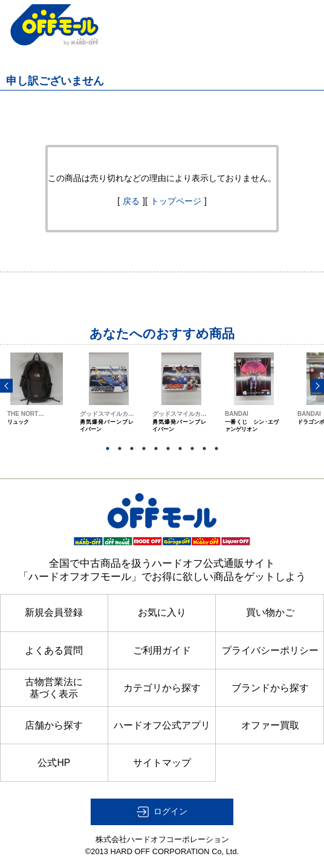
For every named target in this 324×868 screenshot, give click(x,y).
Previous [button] (6, 385)
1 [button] (108, 448)
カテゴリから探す (162, 688)
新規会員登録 (54, 612)
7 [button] (180, 448)
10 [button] (216, 448)
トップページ (176, 201)
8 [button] (192, 448)
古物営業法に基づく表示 (54, 688)
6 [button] (168, 448)
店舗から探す (54, 725)
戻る (131, 201)
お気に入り (162, 612)
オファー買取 (270, 725)
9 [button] (204, 448)
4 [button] (144, 448)
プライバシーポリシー (270, 650)
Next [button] (318, 385)
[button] (162, 812)
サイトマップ (162, 763)
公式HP (54, 763)
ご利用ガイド (162, 650)
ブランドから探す (270, 688)
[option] (36, 404)
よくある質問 (54, 650)
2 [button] (120, 448)
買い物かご (270, 612)
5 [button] (156, 448)
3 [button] (132, 448)
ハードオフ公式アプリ (162, 725)
